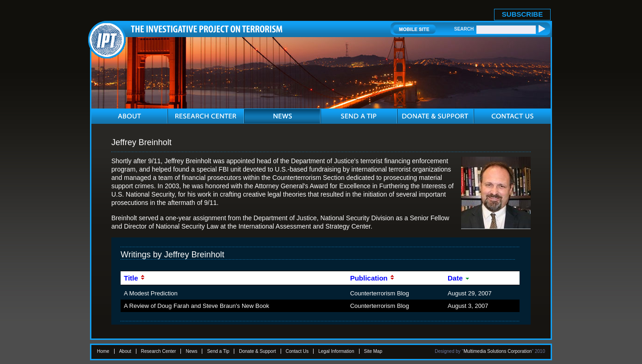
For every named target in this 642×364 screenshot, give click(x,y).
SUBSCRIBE (522, 14)
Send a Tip (218, 351)
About (125, 351)
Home (103, 351)
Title (135, 278)
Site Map (373, 351)
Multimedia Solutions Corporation (498, 351)
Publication (372, 278)
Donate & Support (257, 351)
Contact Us (297, 351)
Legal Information (336, 351)
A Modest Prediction (151, 293)
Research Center (159, 351)
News (191, 351)
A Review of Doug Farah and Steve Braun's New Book (196, 306)
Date (459, 278)
